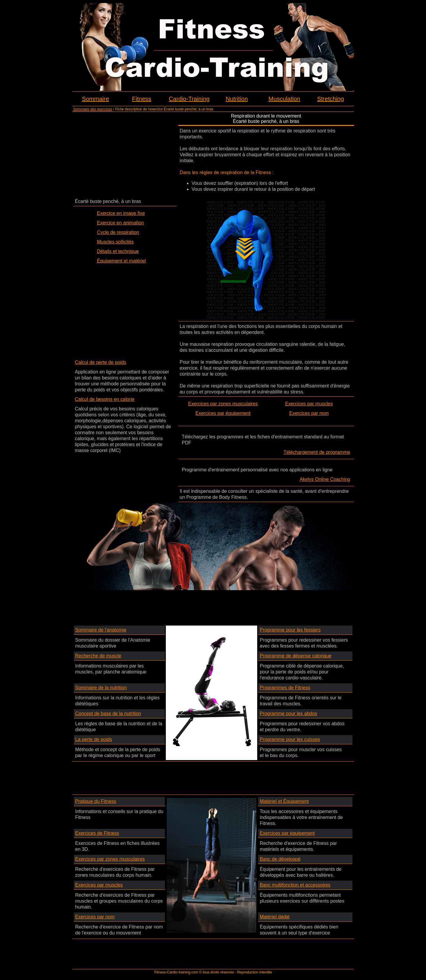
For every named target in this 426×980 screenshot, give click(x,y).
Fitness (142, 99)
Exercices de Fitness (97, 833)
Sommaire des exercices (93, 109)
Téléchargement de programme (317, 452)
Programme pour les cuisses (290, 739)
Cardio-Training (189, 99)
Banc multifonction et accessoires (295, 885)
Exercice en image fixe (121, 213)
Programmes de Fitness (285, 688)
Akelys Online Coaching (325, 479)
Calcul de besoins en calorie (105, 399)
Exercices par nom (309, 413)
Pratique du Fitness (96, 801)
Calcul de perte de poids (101, 362)
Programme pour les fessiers (290, 630)
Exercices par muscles (309, 404)
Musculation (284, 99)
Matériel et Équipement (284, 801)
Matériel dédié (275, 917)
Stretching (330, 99)
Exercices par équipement (223, 413)
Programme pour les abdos (288, 713)
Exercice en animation (120, 223)
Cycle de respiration (118, 232)
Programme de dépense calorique (295, 656)
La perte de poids (94, 739)
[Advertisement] (125, 155)
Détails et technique (118, 251)
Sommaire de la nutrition (101, 688)
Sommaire (95, 99)
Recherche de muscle (98, 656)
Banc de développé (280, 859)
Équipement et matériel (122, 261)
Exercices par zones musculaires (223, 404)
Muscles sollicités (116, 242)
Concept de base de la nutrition (108, 713)
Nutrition (237, 99)
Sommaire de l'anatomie (101, 630)
